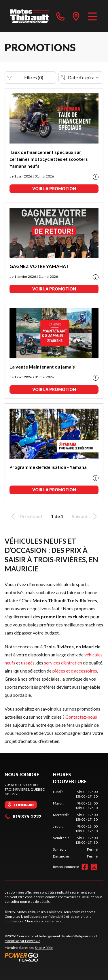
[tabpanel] (75, 824)
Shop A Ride (44, 948)
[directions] (76, 16)
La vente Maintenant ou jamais (42, 367)
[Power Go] (54, 957)
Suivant (85, 516)
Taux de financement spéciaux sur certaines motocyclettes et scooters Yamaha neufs (49, 159)
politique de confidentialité (45, 916)
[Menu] (92, 16)
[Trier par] (81, 78)
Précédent (26, 516)
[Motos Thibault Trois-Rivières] (30, 16)
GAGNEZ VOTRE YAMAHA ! (39, 266)
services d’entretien (63, 663)
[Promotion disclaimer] (96, 177)
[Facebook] (85, 867)
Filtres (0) (25, 78)
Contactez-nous (81, 717)
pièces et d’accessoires (75, 671)
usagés (28, 663)
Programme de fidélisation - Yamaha (48, 467)
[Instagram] (94, 867)
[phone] (60, 16)
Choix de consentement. (44, 921)
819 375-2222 (23, 816)
